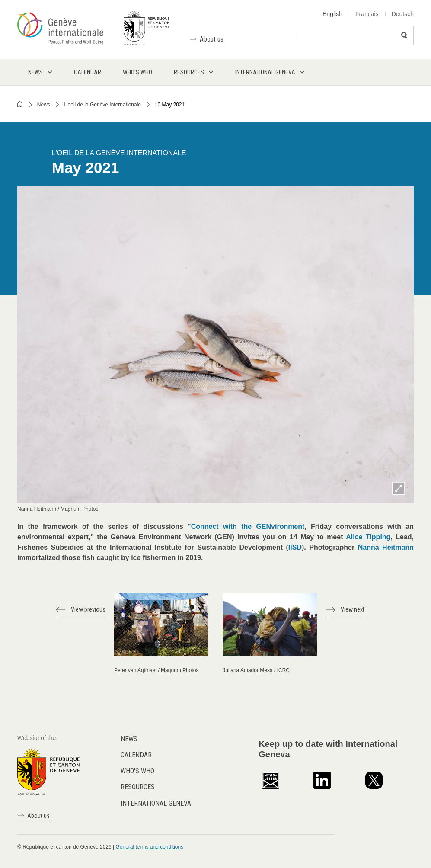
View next (353, 609)
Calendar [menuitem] (88, 72)
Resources (138, 787)
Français (367, 14)
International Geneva (156, 803)
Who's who (137, 771)
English (332, 14)
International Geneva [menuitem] (265, 72)
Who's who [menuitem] (137, 72)
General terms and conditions (149, 847)
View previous (88, 609)
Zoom (399, 488)
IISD (295, 547)
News (44, 105)
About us (212, 39)
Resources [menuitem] (189, 72)
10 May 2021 (170, 105)
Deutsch (403, 14)
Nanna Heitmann (386, 547)
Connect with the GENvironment (248, 527)
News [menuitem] (35, 72)
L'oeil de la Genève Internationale (102, 105)
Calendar (136, 755)
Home (20, 104)
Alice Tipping (368, 537)
